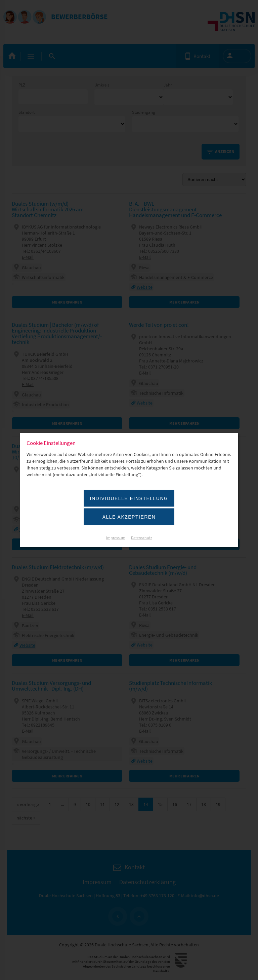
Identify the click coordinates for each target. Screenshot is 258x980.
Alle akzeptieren (129, 517)
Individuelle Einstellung (129, 499)
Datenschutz (142, 538)
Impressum (116, 538)
